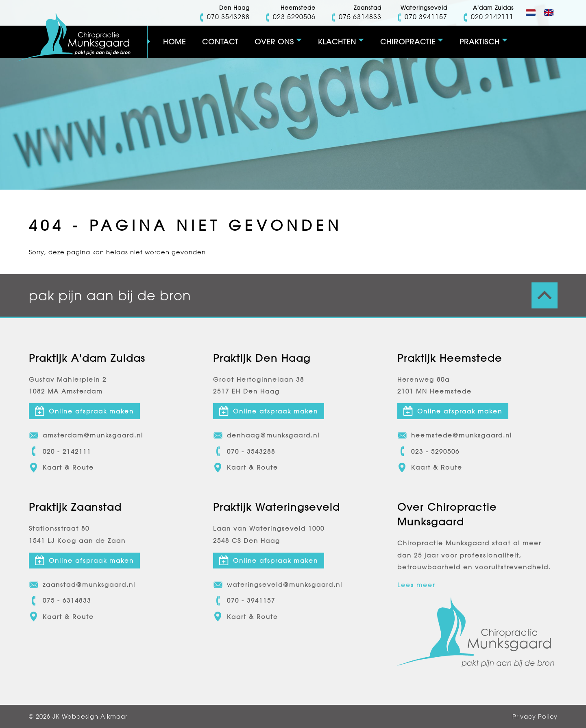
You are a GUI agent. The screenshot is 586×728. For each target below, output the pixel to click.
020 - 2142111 (60, 451)
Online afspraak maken (84, 411)
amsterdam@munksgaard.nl (86, 435)
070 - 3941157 (244, 601)
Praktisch (480, 42)
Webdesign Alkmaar (95, 716)
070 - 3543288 (244, 451)
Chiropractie (408, 42)
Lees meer (416, 585)
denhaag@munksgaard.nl (266, 435)
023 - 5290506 (428, 451)
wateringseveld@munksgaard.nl (278, 585)
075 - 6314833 (60, 601)
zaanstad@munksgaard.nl (82, 585)
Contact (220, 42)
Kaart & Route (61, 468)
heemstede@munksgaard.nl (455, 435)
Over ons (274, 42)
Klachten (337, 42)
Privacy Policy (535, 716)
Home (174, 42)
